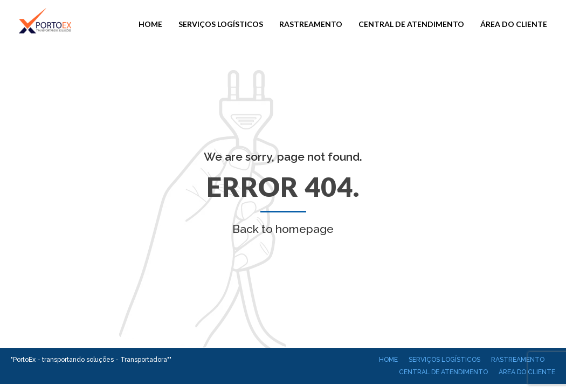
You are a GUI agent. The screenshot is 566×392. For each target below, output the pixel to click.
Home (150, 24)
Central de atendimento (411, 24)
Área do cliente (514, 24)
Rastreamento (311, 24)
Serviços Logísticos (221, 24)
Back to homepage (283, 229)
